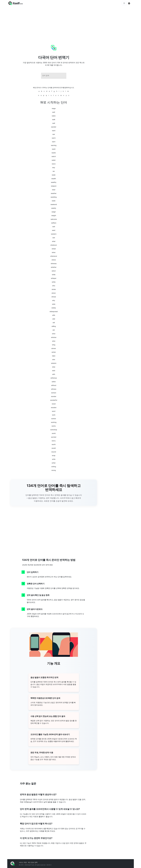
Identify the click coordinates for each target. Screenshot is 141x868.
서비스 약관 (23, 862)
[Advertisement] (71, 22)
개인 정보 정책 (33, 862)
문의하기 (49, 865)
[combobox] (54, 76)
